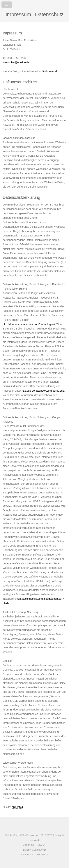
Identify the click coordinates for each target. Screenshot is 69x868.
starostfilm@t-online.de (16, 62)
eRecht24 (17, 807)
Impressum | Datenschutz (34, 855)
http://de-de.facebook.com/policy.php (43, 391)
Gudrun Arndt (50, 71)
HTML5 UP (40, 845)
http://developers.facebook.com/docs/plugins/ (29, 324)
